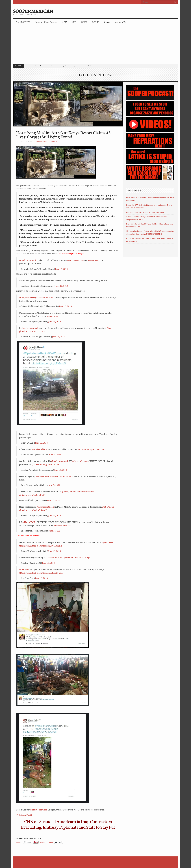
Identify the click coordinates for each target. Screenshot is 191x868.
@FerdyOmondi (69, 491)
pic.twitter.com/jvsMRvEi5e (49, 546)
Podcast (91, 66)
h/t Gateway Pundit (24, 815)
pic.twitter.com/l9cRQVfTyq (77, 557)
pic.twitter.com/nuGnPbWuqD (33, 510)
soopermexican (42, 142)
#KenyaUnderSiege (28, 297)
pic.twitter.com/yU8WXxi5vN (46, 464)
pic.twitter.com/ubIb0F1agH (50, 573)
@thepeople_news (80, 461)
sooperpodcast (31, 66)
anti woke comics (55, 66)
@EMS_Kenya (94, 260)
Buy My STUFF (23, 22)
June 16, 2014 (61, 269)
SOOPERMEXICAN (33, 11)
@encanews (53, 316)
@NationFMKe (29, 522)
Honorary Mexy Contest (46, 22)
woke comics (43, 66)
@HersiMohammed (62, 476)
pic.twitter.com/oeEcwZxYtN (91, 449)
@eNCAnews (108, 507)
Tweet (19, 842)
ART (74, 22)
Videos (107, 22)
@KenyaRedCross (75, 260)
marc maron (81, 66)
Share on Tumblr (47, 842)
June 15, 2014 (62, 286)
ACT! (64, 22)
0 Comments (54, 142)
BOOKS (96, 22)
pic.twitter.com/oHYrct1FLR (32, 331)
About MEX (121, 22)
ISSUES (84, 22)
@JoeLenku (24, 569)
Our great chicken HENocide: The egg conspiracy (145, 212)
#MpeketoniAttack (28, 260)
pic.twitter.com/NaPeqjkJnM (32, 495)
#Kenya (110, 328)
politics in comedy (69, 66)
